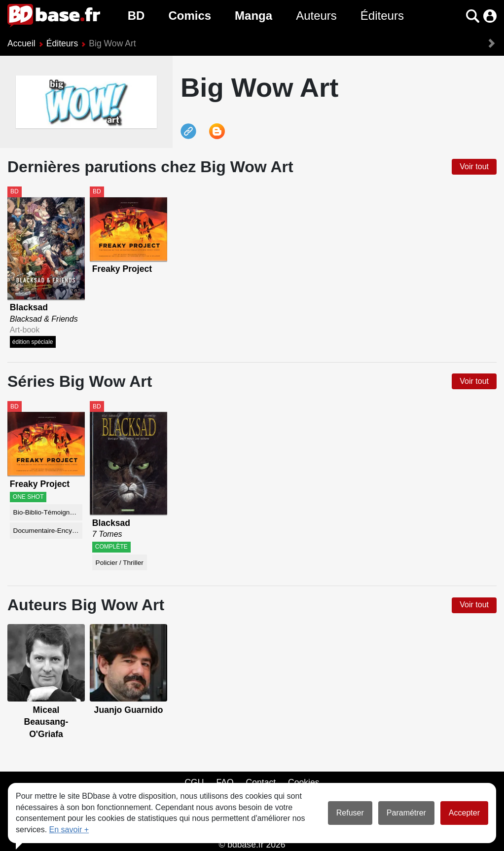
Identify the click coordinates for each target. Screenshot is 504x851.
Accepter (464, 813)
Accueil (21, 43)
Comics (190, 16)
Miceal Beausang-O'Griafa (46, 722)
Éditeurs (382, 16)
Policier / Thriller (120, 563)
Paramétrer (406, 813)
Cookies (304, 782)
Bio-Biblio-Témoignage (47, 512)
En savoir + (69, 830)
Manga (253, 16)
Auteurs (316, 16)
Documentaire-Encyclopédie (48, 531)
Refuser (350, 813)
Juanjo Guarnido (129, 710)
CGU (194, 782)
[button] (473, 16)
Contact (261, 782)
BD (136, 16)
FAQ (225, 782)
